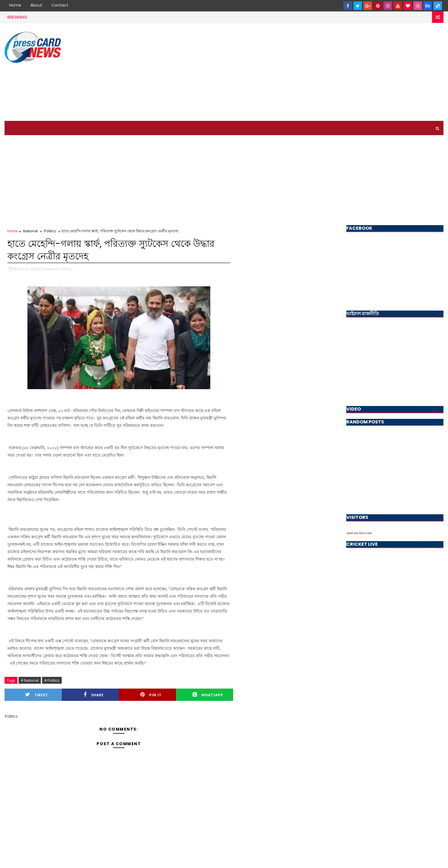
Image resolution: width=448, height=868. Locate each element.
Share (94, 695)
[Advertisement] (339, 72)
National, (51, 269)
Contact (60, 5)
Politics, (66, 269)
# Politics (52, 680)
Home (15, 5)
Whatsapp (208, 695)
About (36, 5)
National (30, 231)
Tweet (37, 695)
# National (30, 680)
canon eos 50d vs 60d (359, 533)
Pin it (151, 695)
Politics (50, 231)
